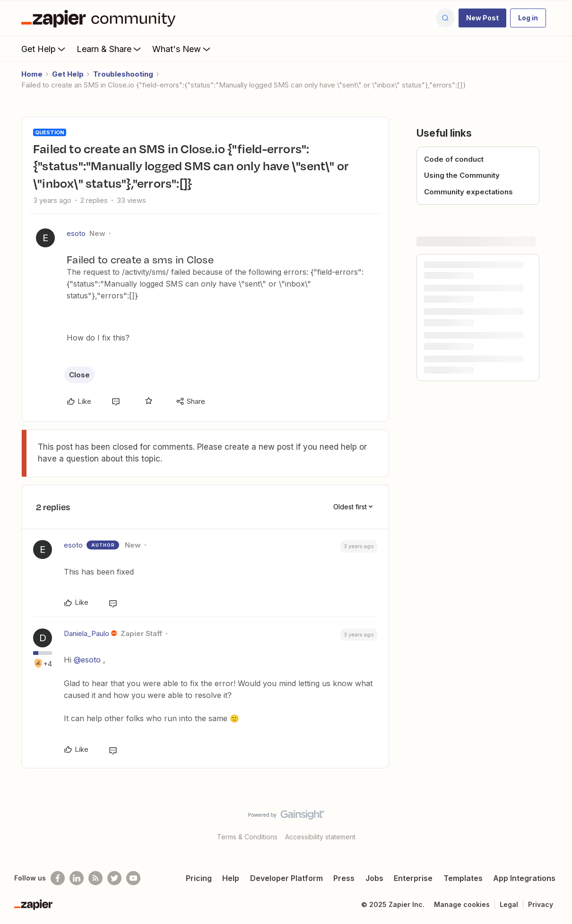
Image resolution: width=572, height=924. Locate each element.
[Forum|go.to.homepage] (101, 18)
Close (79, 375)
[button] (482, 18)
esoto (76, 233)
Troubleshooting (123, 74)
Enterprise (413, 878)
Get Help (44, 49)
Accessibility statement (320, 837)
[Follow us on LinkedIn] (77, 878)
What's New (182, 49)
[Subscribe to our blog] (95, 878)
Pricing (199, 878)
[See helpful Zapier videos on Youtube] (133, 878)
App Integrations (524, 878)
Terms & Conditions (247, 837)
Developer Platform (286, 878)
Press (344, 878)
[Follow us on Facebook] (58, 878)
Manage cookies (462, 904)
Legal (509, 904)
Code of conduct (454, 159)
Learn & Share (110, 49)
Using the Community (462, 175)
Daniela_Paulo (87, 633)
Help (231, 878)
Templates (463, 878)
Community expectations (468, 192)
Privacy (541, 904)
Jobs (374, 878)
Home (32, 74)
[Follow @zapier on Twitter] (114, 878)
